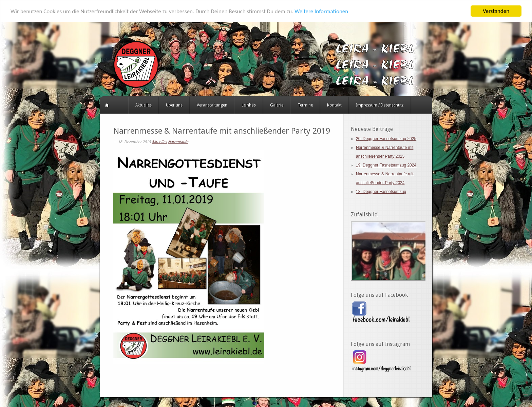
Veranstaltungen (212, 105)
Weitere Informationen (321, 11)
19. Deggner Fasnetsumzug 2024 (386, 165)
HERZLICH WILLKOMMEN (121, 105)
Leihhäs (249, 105)
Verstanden (496, 11)
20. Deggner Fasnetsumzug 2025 (386, 139)
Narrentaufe (178, 142)
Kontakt (334, 105)
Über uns (174, 105)
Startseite (107, 105)
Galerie (277, 105)
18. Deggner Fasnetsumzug (381, 192)
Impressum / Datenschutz (380, 105)
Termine (305, 105)
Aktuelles (144, 105)
